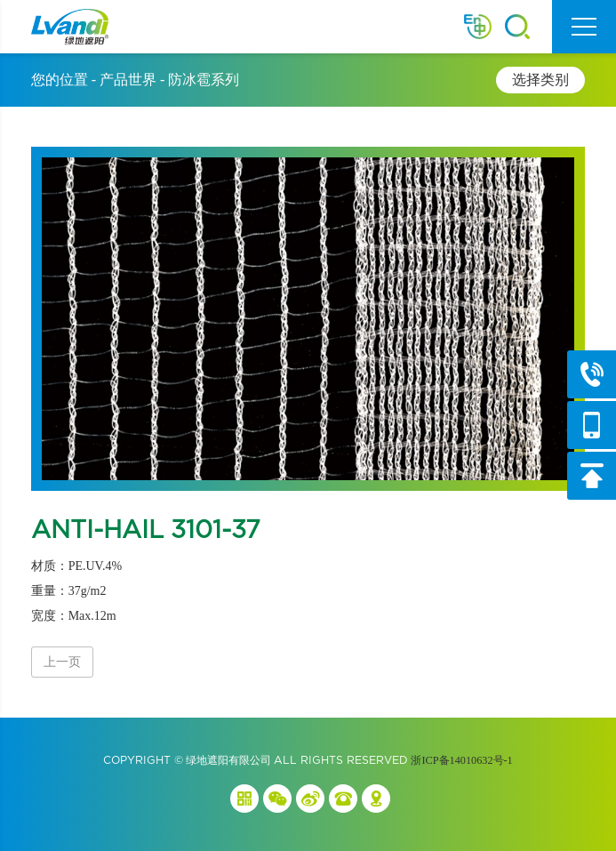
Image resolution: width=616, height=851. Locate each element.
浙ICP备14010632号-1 (461, 760)
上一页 (62, 662)
